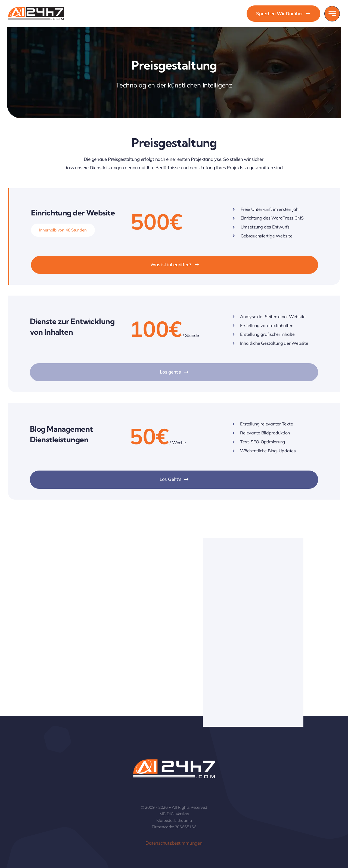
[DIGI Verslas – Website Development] (36, 9)
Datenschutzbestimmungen (174, 843)
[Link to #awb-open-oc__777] (332, 14)
